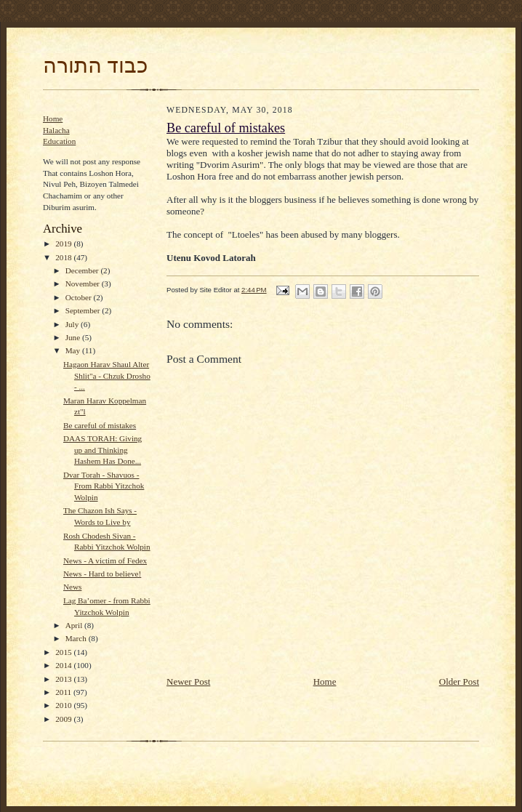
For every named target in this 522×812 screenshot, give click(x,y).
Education (59, 141)
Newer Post (188, 682)
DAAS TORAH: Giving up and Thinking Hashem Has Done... (103, 450)
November (84, 284)
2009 (64, 719)
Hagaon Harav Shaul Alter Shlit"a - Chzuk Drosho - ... (107, 375)
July (73, 324)
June (74, 337)
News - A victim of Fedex (105, 560)
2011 (64, 692)
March (77, 638)
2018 (64, 257)
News (72, 587)
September (84, 310)
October (80, 297)
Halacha (56, 130)
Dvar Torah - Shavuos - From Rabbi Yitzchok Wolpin (104, 486)
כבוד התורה (95, 65)
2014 (64, 665)
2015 (64, 652)
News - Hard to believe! (102, 574)
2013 (64, 679)
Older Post (459, 682)
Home (53, 118)
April (75, 625)
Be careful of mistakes (100, 425)
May (74, 350)
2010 (64, 705)
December (83, 270)
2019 (64, 244)
